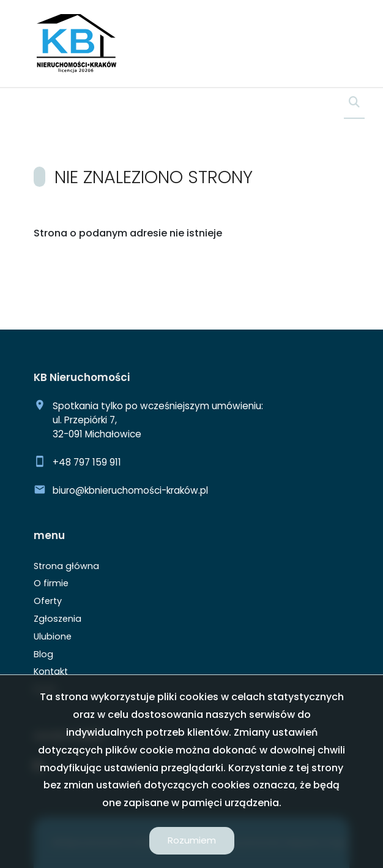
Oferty (48, 601)
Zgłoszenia (58, 619)
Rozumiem (192, 840)
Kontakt (51, 671)
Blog (43, 654)
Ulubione (53, 636)
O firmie (51, 583)
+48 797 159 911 (87, 462)
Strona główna (66, 566)
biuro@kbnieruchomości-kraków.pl (130, 490)
